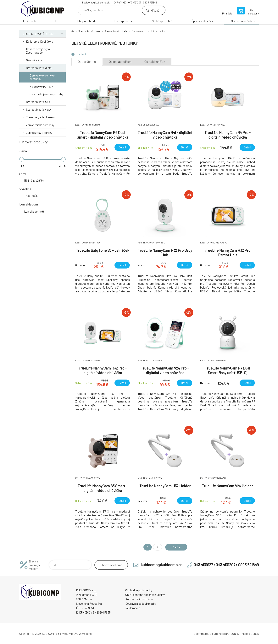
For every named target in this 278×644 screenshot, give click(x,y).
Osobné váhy (34, 60)
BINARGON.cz (231, 634)
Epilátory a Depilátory (40, 41)
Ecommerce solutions (208, 634)
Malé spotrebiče (124, 21)
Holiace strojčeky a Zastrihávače (38, 51)
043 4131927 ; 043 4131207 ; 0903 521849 (135, 3)
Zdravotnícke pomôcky (40, 125)
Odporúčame (87, 61)
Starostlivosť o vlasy (39, 109)
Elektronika (30, 21)
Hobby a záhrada (86, 21)
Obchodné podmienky (139, 590)
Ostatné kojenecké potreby (46, 94)
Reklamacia (133, 608)
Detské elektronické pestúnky (42, 77)
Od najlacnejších (120, 61)
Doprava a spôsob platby (141, 604)
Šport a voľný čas (202, 21)
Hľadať (155, 10)
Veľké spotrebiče (163, 21)
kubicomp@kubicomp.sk (96, 3)
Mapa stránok (250, 634)
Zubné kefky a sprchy (39, 133)
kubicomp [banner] (42, 9)
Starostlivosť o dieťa (39, 68)
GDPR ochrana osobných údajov (145, 595)
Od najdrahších (155, 61)
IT (56, 21)
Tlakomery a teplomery (40, 117)
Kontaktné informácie (139, 599)
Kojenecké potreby (41, 86)
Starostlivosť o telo (243, 21)
